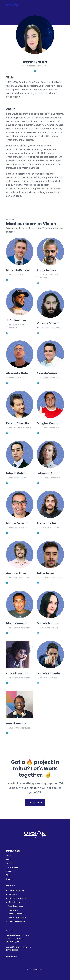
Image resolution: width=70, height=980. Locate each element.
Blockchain (13, 910)
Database (13, 894)
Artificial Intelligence (17, 898)
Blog (8, 875)
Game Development (17, 922)
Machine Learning (16, 914)
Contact (10, 879)
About (9, 860)
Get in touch (35, 802)
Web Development (16, 906)
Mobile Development (17, 918)
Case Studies (12, 867)
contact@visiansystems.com (19, 947)
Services (10, 863)
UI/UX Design (14, 902)
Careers (10, 871)
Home (9, 856)
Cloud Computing (16, 890)
